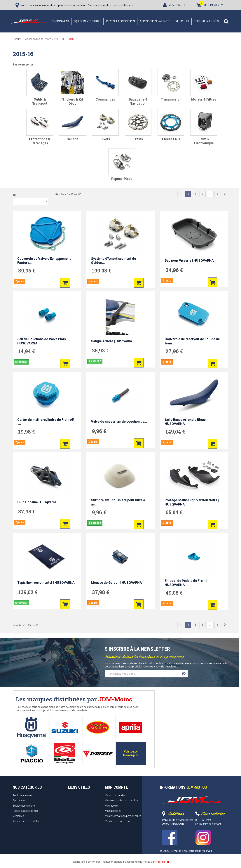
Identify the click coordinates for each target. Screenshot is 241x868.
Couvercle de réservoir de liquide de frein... (192, 341)
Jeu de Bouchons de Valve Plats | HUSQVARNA (42, 341)
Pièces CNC (171, 139)
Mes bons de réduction (118, 821)
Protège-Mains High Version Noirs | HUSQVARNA (192, 502)
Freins (138, 139)
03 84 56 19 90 (204, 820)
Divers (105, 139)
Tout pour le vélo (206, 21)
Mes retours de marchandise (122, 800)
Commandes (105, 99)
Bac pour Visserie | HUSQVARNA (189, 260)
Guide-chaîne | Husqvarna (37, 502)
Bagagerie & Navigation (138, 101)
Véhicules (182, 21)
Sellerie (73, 139)
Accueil (17, 39)
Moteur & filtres (204, 99)
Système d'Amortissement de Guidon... (113, 261)
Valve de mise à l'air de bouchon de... (119, 421)
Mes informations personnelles (123, 816)
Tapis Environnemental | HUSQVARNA (46, 583)
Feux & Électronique (204, 141)
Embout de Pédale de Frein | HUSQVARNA (186, 583)
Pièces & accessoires (120, 21)
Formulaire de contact (208, 824)
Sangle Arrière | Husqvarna (111, 341)
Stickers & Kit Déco (73, 101)
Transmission (171, 99)
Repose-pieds (122, 179)
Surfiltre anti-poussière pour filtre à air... (118, 502)
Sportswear (60, 21)
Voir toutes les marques (131, 753)
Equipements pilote (87, 21)
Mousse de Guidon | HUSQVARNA (116, 583)
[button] (226, 21)
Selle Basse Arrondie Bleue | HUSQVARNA (186, 422)
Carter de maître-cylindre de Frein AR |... (46, 422)
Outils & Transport (40, 101)
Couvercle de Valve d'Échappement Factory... (44, 261)
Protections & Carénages (40, 141)
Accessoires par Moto (155, 21)
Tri (14, 195)
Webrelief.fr (162, 862)
